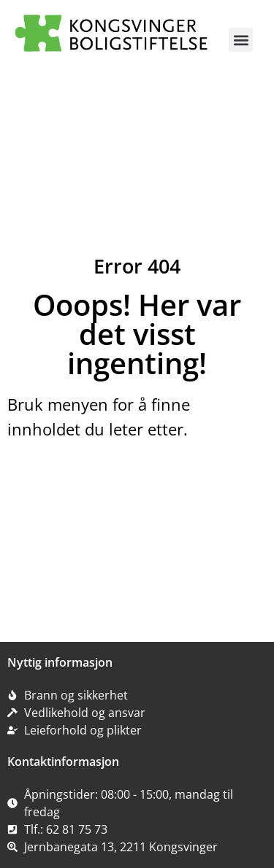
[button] (241, 40)
